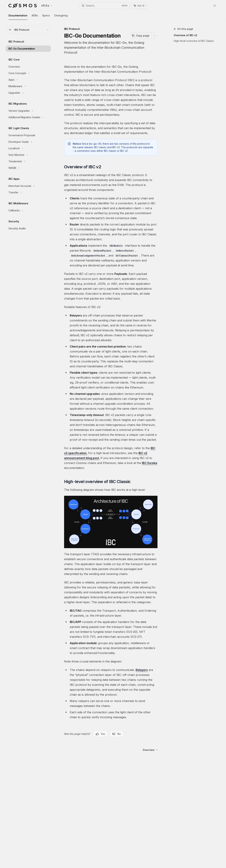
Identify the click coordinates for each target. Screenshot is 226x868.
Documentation (18, 17)
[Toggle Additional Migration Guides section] (28, 117)
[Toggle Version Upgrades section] (28, 111)
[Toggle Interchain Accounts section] (28, 186)
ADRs (35, 17)
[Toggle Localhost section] (28, 148)
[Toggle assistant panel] (139, 6)
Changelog (61, 17)
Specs (46, 17)
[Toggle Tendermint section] (28, 161)
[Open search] (104, 6)
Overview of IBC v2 (185, 35)
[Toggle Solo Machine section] (28, 155)
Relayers (142, 670)
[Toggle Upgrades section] (28, 93)
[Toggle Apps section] (28, 80)
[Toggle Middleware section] (28, 86)
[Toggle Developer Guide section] (28, 142)
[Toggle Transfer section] (28, 192)
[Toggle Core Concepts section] (28, 73)
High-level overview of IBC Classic (194, 41)
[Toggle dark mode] (215, 6)
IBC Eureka (150, 463)
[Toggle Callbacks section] (28, 210)
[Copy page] (140, 36)
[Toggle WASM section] (28, 168)
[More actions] (154, 36)
